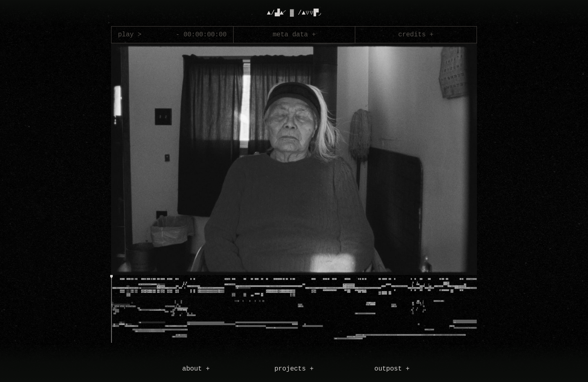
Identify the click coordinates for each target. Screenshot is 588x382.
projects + (294, 369)
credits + (416, 35)
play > (130, 35)
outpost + (392, 369)
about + (196, 369)
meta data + (294, 35)
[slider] (111, 310)
